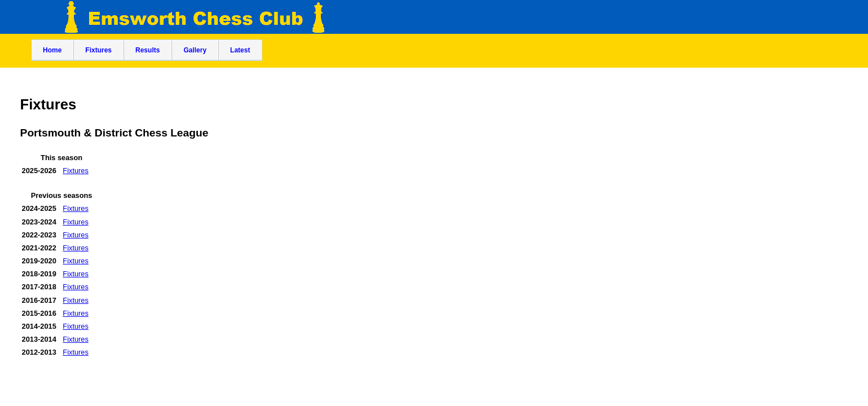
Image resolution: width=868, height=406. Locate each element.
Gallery (195, 50)
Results (147, 50)
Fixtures (98, 50)
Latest (240, 50)
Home (52, 50)
